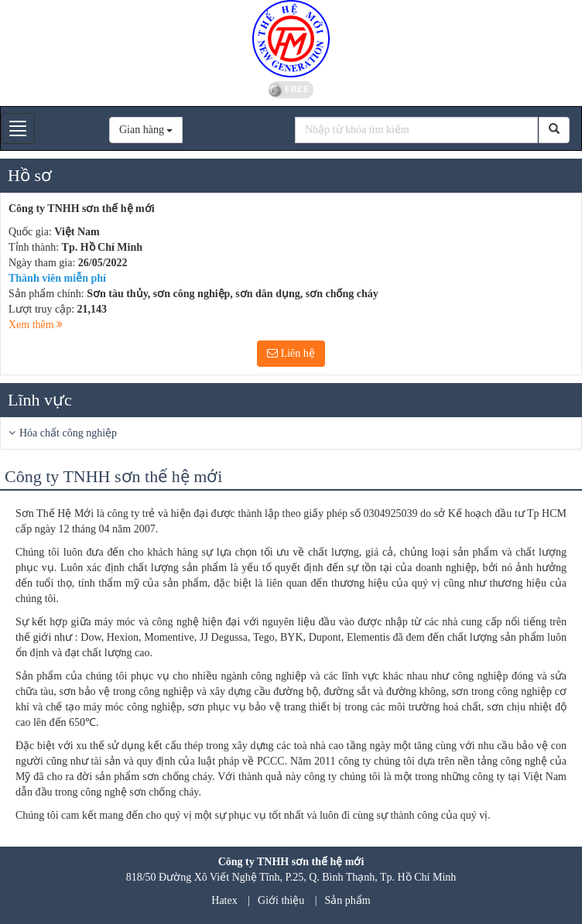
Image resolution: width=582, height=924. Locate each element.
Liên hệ (291, 353)
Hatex (224, 900)
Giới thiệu (281, 900)
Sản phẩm (348, 900)
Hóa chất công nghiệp (68, 433)
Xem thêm (36, 325)
